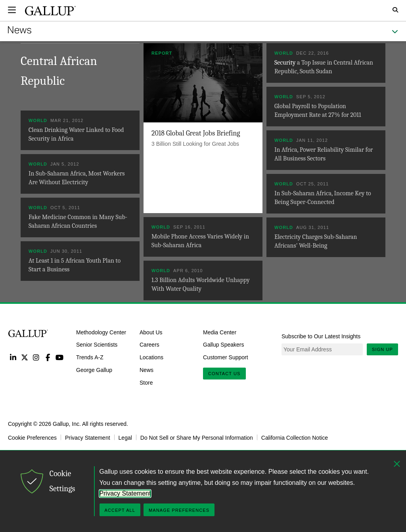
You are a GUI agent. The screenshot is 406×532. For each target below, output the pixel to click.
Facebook (48, 357)
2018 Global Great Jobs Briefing (196, 133)
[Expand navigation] (12, 10)
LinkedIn (13, 357)
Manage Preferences (179, 510)
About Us (151, 332)
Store (146, 383)
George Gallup (94, 370)
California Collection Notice (295, 437)
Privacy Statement (88, 437)
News (147, 370)
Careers (149, 345)
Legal (125, 437)
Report (162, 53)
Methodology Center (101, 332)
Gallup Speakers (224, 345)
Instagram (36, 357)
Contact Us (224, 374)
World (284, 53)
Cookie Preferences (32, 437)
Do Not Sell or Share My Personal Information (197, 437)
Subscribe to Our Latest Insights (321, 336)
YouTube (60, 357)
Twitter (24, 357)
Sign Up (382, 349)
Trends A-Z (90, 357)
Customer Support (226, 357)
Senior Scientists (97, 345)
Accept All (120, 510)
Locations (151, 357)
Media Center (220, 332)
